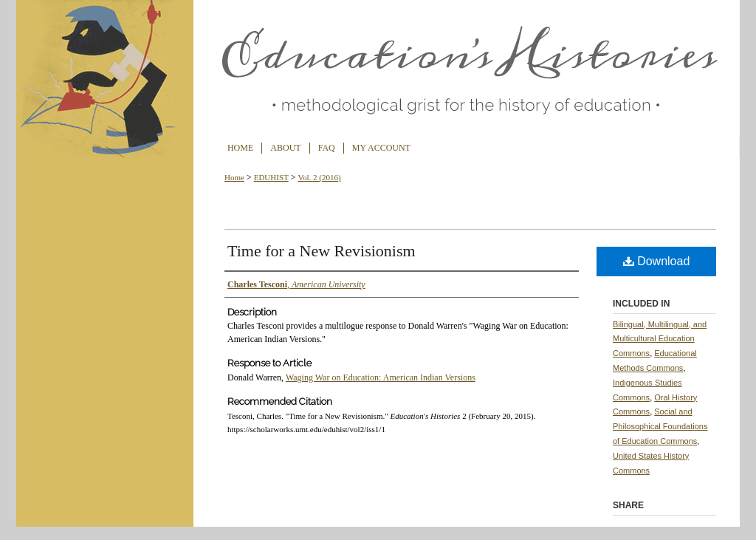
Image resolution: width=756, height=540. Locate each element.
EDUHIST (271, 177)
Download (657, 261)
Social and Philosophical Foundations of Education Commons (660, 426)
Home (234, 177)
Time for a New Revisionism (322, 251)
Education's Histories (378, 68)
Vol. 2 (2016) (320, 177)
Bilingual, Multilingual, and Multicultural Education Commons (660, 339)
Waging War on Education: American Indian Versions (381, 377)
